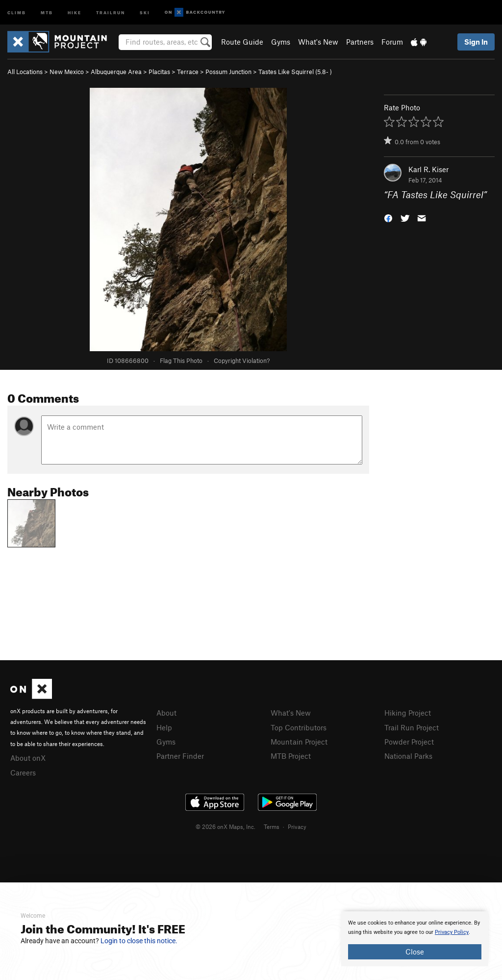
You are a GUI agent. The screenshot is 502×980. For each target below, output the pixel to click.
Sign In (476, 42)
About (166, 713)
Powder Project (409, 742)
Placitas (159, 72)
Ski (145, 12)
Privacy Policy (452, 932)
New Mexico (67, 72)
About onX (28, 758)
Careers (23, 773)
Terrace (188, 72)
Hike (75, 12)
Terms (272, 826)
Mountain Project (299, 742)
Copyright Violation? (242, 361)
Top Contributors (299, 727)
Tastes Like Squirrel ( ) (295, 72)
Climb (17, 12)
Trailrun (111, 12)
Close (415, 952)
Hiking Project (408, 713)
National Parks (408, 756)
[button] (388, 218)
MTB (47, 12)
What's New (318, 42)
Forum (392, 42)
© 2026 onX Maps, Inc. (226, 826)
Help (164, 727)
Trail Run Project (412, 727)
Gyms (281, 42)
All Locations (25, 72)
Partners (360, 42)
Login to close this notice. (139, 941)
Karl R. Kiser (428, 169)
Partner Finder (180, 756)
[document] (415, 939)
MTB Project (291, 756)
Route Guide (242, 42)
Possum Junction (228, 72)
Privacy (297, 826)
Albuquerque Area (116, 72)
